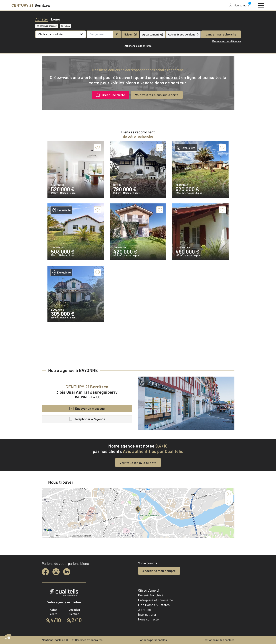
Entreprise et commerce (156, 600)
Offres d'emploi (149, 590)
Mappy (75, 536)
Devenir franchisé (151, 595)
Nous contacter (149, 619)
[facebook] (45, 572)
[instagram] (56, 572)
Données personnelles (153, 640)
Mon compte (239, 5)
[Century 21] (31, 5)
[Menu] (261, 5)
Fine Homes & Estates (154, 605)
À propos (144, 610)
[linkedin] (67, 572)
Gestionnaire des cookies (219, 640)
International (147, 614)
